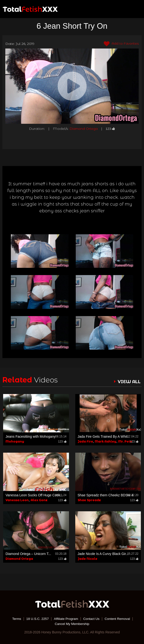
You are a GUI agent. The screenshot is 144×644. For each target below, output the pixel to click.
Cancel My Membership (72, 623)
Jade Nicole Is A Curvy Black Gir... (103, 554)
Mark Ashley (106, 441)
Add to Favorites (120, 44)
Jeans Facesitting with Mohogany (31, 436)
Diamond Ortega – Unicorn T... (28, 554)
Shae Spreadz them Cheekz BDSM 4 (106, 495)
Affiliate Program (66, 619)
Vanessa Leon (17, 500)
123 (111, 129)
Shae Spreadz (89, 500)
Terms (15, 619)
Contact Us (92, 619)
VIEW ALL (129, 382)
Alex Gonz (39, 500)
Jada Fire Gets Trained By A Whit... (104, 436)
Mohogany (15, 441)
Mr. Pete (125, 441)
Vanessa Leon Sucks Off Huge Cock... (34, 495)
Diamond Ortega (83, 129)
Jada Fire (85, 441)
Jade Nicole (88, 559)
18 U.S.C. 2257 (37, 619)
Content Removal (118, 619)
